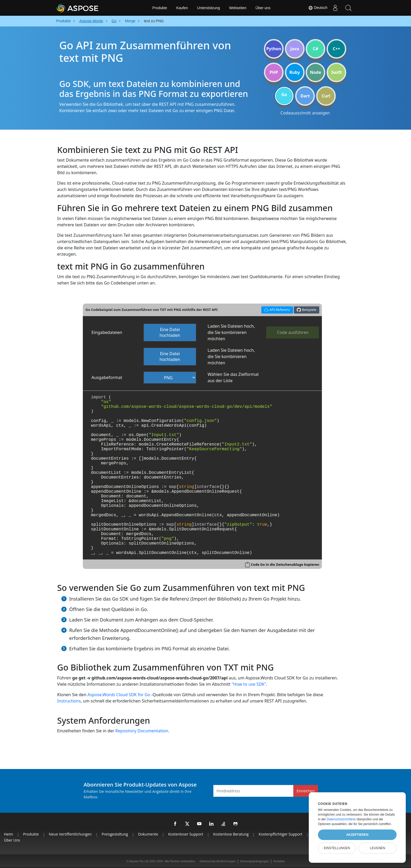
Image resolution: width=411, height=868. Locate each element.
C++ (336, 49)
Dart (305, 96)
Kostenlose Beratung (231, 834)
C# (316, 49)
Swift (336, 72)
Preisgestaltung (115, 834)
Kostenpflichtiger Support (281, 834)
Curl (326, 96)
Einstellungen (337, 848)
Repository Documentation (142, 731)
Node (316, 72)
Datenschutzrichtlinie (341, 819)
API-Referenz (276, 309)
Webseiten (238, 8)
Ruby (295, 72)
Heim (9, 834)
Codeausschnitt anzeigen (305, 113)
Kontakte (279, 861)
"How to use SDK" (249, 684)
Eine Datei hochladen (170, 333)
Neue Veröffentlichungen (70, 834)
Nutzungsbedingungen (255, 861)
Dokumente (148, 834)
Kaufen (182, 8)
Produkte (160, 8)
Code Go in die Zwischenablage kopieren (285, 564)
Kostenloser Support (185, 834)
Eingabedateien (107, 332)
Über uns (263, 8)
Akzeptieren (357, 835)
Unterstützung (209, 8)
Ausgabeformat (107, 377)
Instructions (69, 701)
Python (274, 49)
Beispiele (306, 310)
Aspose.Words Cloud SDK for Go (119, 695)
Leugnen (377, 848)
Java (295, 49)
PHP (274, 72)
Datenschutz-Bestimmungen (218, 861)
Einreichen (306, 791)
